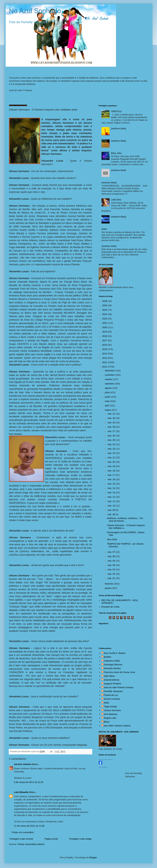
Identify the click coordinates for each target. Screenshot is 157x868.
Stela (106, 703)
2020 (105, 327)
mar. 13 (112, 493)
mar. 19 (112, 466)
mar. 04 (112, 565)
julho (108, 392)
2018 (105, 336)
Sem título (112, 539)
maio (108, 401)
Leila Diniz (116, 200)
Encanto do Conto (110, 607)
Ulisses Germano (112, 710)
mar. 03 (112, 570)
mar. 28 (112, 427)
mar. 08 (112, 514)
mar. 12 (112, 497)
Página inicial (51, 839)
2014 (105, 354)
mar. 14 (112, 488)
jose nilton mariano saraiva (117, 726)
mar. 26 (112, 436)
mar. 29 (112, 422)
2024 (105, 310)
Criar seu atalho (103, 767)
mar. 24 (112, 444)
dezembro (110, 371)
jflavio (107, 722)
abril (107, 406)
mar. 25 (112, 440)
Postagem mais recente (21, 839)
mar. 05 (112, 561)
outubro (109, 379)
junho (108, 397)
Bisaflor (107, 657)
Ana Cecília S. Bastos (115, 653)
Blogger (93, 857)
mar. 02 (112, 574)
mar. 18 (112, 471)
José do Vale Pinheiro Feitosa (119, 687)
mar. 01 (112, 578)
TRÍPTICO (116, 111)
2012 (105, 362)
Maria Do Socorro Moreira (106, 760)
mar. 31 (112, 414)
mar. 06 (112, 556)
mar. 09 (112, 510)
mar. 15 (112, 484)
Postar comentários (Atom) (31, 844)
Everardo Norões (112, 668)
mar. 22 (112, 453)
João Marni (109, 676)
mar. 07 (112, 552)
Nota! (104, 229)
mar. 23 (112, 449)
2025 (105, 305)
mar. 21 (112, 458)
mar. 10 (112, 506)
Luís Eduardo (21, 792)
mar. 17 (112, 475)
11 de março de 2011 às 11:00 (29, 826)
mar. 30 (112, 418)
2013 (105, 358)
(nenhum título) (119, 128)
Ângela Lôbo (110, 718)
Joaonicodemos (112, 680)
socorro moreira (23, 764)
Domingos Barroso (113, 665)
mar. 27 (112, 431)
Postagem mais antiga (80, 839)
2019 (105, 332)
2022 (105, 319)
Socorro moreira (112, 699)
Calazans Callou (112, 661)
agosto (109, 388)
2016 (105, 345)
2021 (105, 323)
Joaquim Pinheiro (112, 684)
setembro (110, 384)
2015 (105, 349)
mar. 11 (112, 501)
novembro (110, 375)
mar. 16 (112, 479)
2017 (105, 340)
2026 (105, 301)
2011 (105, 367)
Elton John (116, 153)
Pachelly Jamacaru (113, 691)
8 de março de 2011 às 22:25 (29, 782)
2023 (105, 314)
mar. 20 (112, 462)
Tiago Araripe (110, 707)
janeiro (109, 588)
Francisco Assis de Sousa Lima (119, 672)
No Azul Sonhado (35, 11)
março (108, 410)
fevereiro (110, 584)
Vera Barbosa (111, 714)
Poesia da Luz (111, 695)
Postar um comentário (23, 832)
